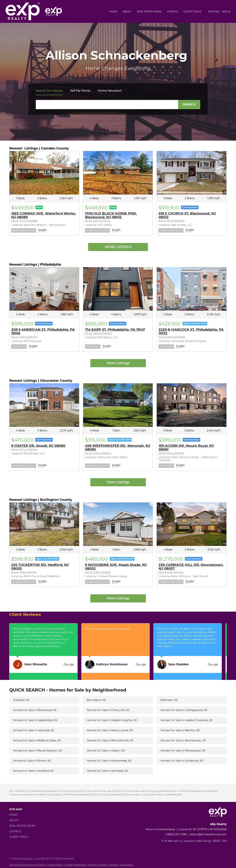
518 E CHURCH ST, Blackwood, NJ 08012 (187, 215)
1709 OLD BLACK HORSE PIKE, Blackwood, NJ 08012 (111, 215)
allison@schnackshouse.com (208, 834)
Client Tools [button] (192, 11)
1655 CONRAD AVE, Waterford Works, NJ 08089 (44, 215)
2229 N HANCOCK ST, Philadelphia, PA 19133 (191, 331)
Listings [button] (172, 11)
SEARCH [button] (189, 104)
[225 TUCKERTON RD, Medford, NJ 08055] (44, 524)
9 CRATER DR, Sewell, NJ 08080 (38, 446)
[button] (24, 815)
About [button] (127, 11)
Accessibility (126, 865)
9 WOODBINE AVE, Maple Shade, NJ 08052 (116, 567)
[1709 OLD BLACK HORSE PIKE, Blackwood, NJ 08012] (118, 173)
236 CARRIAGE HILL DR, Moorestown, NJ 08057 (191, 567)
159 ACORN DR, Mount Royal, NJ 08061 (186, 448)
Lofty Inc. (28, 859)
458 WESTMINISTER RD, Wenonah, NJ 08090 (118, 448)
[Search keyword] (107, 105)
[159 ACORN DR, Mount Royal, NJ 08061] (192, 405)
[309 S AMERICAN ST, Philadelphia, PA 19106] (44, 289)
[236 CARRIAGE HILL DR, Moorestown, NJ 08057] (192, 524)
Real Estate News (149, 11)
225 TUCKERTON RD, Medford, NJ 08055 (40, 567)
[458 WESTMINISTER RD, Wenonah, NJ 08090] (118, 405)
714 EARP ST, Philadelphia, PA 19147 (115, 330)
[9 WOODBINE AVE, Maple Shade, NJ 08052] (118, 524)
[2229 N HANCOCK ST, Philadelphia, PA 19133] (192, 289)
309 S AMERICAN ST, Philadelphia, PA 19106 (43, 331)
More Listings (118, 363)
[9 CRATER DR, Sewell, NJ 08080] (44, 405)
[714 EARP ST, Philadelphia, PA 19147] (118, 289)
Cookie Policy (55, 865)
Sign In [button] (226, 12)
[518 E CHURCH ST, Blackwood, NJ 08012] (192, 173)
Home (113, 11)
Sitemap (113, 865)
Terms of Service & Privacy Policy (27, 865)
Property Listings (97, 865)
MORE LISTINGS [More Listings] (118, 247)
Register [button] (214, 12)
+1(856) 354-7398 (176, 834)
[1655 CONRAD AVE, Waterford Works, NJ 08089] (44, 173)
